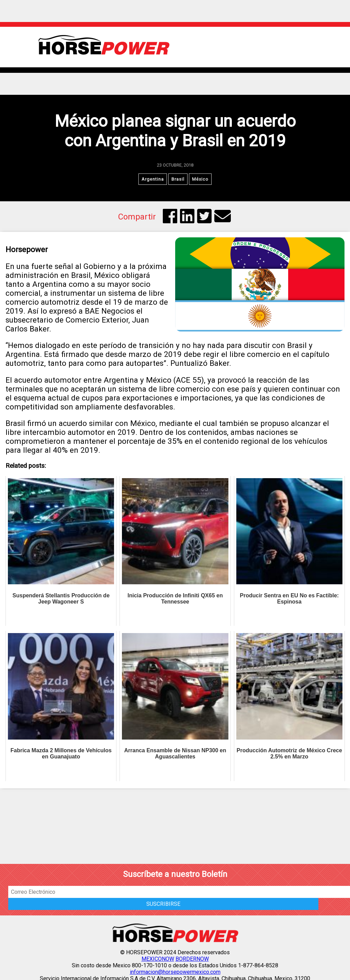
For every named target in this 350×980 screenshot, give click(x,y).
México (200, 179)
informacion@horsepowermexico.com (175, 972)
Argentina (153, 179)
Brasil (178, 179)
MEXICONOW (158, 959)
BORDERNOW (192, 959)
